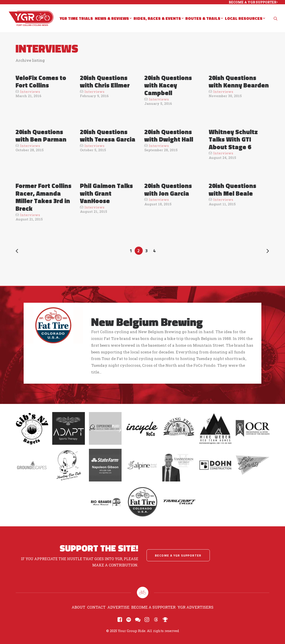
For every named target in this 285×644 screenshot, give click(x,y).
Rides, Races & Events (158, 19)
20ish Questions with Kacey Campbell (168, 85)
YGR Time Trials (76, 19)
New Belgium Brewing (147, 322)
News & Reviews (113, 19)
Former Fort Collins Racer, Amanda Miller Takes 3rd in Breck (43, 197)
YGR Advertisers (195, 607)
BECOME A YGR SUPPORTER (253, 2)
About (78, 607)
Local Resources (245, 19)
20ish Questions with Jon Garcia (168, 189)
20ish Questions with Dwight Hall (169, 136)
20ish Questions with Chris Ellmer (105, 81)
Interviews (30, 92)
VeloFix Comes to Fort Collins (41, 81)
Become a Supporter (153, 607)
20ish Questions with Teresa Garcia (108, 136)
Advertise (118, 607)
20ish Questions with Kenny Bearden (239, 81)
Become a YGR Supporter (178, 555)
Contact (96, 607)
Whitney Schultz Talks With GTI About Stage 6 (233, 139)
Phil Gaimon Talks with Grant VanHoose (106, 193)
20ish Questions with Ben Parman (41, 136)
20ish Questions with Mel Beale (232, 189)
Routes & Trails (204, 19)
